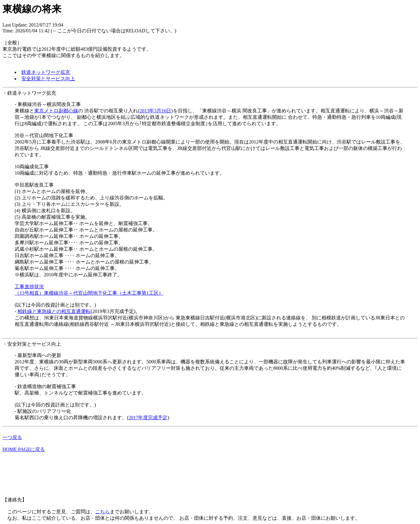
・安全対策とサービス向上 (32, 344)
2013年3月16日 (155, 111)
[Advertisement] (113, 478)
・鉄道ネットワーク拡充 (29, 93)
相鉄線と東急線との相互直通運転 (54, 311)
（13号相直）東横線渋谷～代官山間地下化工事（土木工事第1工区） (89, 293)
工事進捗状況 (29, 287)
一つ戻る (12, 437)
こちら (102, 512)
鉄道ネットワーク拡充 (46, 72)
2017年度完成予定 (148, 418)
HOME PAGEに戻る (24, 449)
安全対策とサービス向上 (48, 79)
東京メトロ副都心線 (56, 111)
